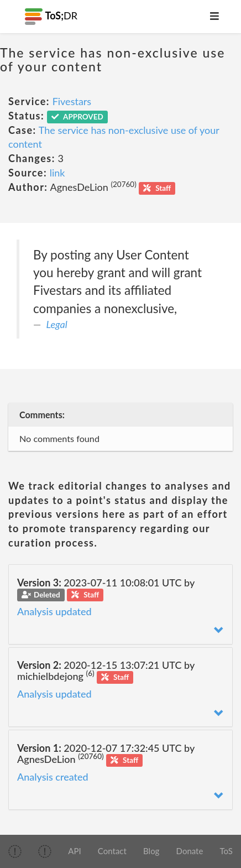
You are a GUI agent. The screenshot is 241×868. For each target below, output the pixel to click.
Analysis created (53, 777)
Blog (151, 851)
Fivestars (72, 101)
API (74, 851)
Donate (190, 851)
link (57, 173)
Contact (112, 851)
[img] (15, 851)
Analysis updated (54, 611)
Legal (57, 324)
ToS (226, 851)
